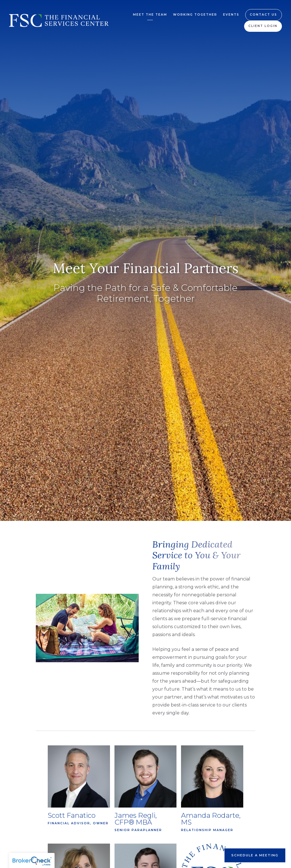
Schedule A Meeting (255, 855)
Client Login (263, 26)
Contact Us (263, 15)
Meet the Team (150, 15)
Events (231, 15)
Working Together (195, 15)
